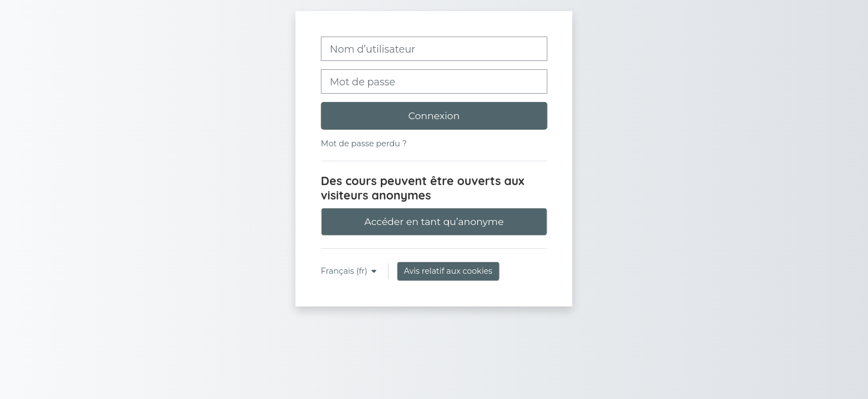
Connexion (434, 116)
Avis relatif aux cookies (448, 271)
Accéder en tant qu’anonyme (434, 221)
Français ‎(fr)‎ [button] (345, 271)
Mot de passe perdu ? (364, 144)
